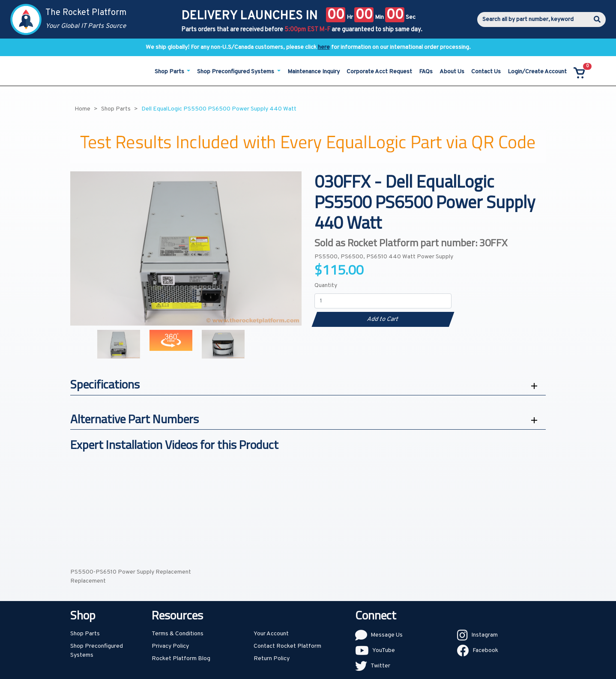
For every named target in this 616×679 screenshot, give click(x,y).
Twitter (380, 666)
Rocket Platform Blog (181, 659)
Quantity (326, 286)
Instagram (484, 635)
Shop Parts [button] (170, 72)
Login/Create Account (537, 72)
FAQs (426, 72)
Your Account (271, 634)
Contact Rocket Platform (287, 646)
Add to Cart (383, 319)
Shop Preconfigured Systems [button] (236, 72)
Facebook (485, 651)
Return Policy (272, 659)
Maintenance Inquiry (314, 72)
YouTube (384, 651)
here (324, 47)
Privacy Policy (170, 646)
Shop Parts (85, 634)
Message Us (387, 635)
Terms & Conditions (178, 634)
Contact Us (486, 72)
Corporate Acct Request (379, 72)
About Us (452, 72)
